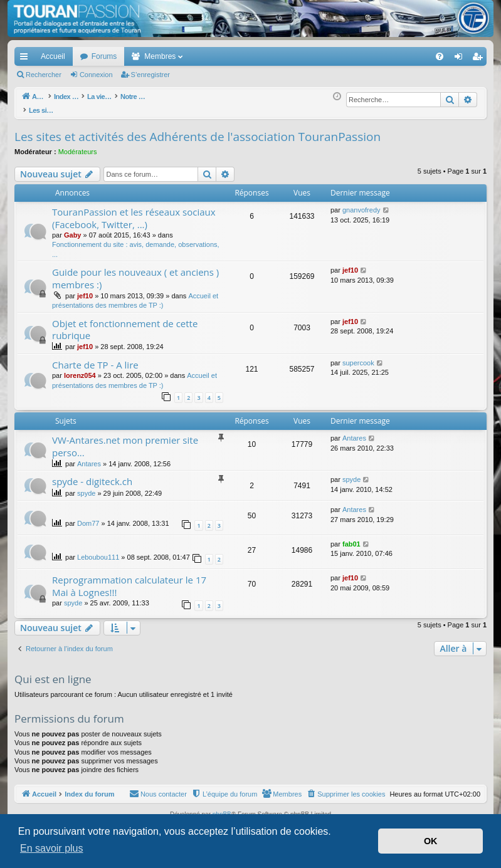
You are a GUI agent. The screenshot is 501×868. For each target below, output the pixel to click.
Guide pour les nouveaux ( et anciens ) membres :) (135, 271)
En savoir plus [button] (52, 848)
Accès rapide (26, 59)
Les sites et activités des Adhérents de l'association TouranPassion (198, 130)
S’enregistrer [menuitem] (480, 59)
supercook (358, 356)
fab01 (351, 537)
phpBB (222, 808)
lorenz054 (80, 369)
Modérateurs (78, 145)
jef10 (85, 289)
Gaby (73, 228)
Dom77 (88, 516)
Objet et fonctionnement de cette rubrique (125, 322)
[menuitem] (396, 56)
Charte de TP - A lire (95, 358)
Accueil (53, 56)
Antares (89, 457)
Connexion (96, 75)
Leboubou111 (98, 550)
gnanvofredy (361, 203)
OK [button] (431, 841)
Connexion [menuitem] (461, 59)
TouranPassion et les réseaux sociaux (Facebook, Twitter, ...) (134, 211)
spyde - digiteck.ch (92, 474)
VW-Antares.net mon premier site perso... (125, 439)
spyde (86, 486)
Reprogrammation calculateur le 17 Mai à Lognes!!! (129, 579)
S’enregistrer (150, 75)
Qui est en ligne (53, 672)
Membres (160, 56)
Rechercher (44, 75)
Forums (104, 56)
